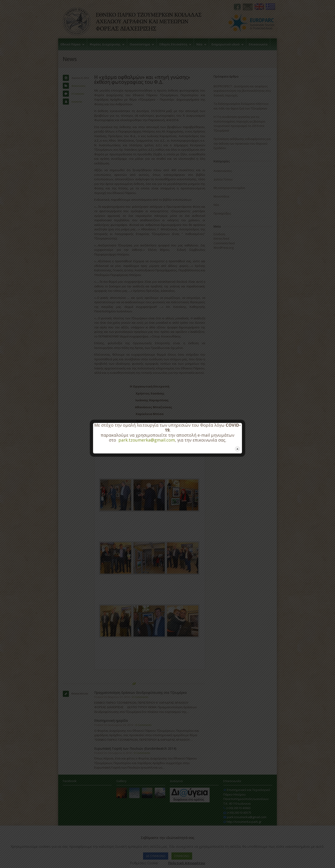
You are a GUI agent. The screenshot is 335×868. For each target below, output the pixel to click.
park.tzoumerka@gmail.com (147, 440)
